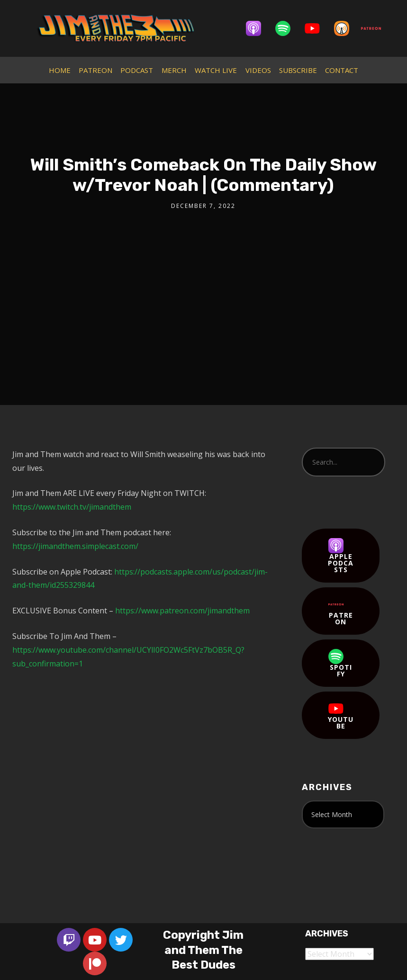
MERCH (174, 70)
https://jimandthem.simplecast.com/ (75, 546)
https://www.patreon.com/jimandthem (182, 611)
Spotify (340, 664)
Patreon (341, 611)
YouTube (341, 716)
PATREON (95, 70)
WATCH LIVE (216, 70)
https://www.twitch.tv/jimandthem (72, 507)
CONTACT (342, 70)
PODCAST (137, 70)
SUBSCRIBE (298, 70)
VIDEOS (258, 70)
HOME (60, 70)
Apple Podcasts (341, 556)
